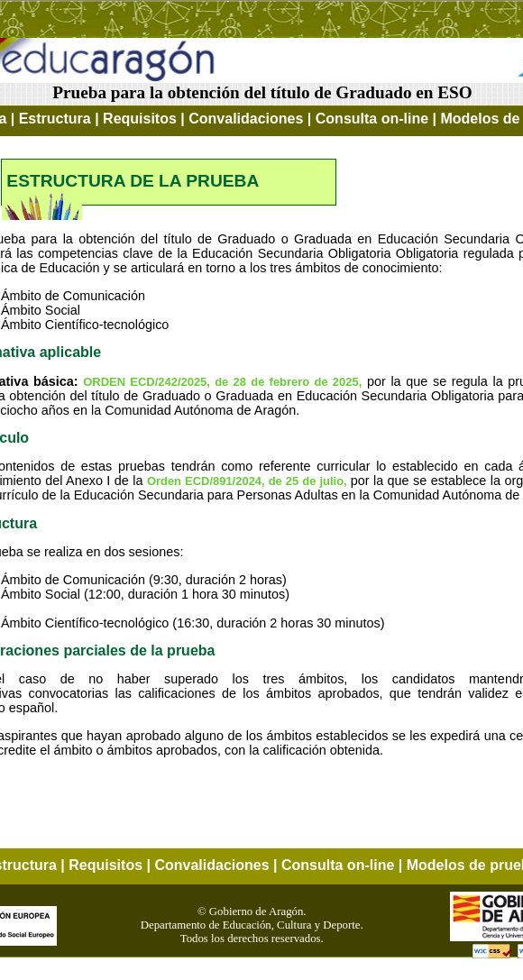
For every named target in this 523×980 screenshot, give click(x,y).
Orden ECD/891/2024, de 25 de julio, (249, 481)
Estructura (55, 119)
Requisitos (140, 119)
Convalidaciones (246, 119)
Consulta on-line (372, 119)
